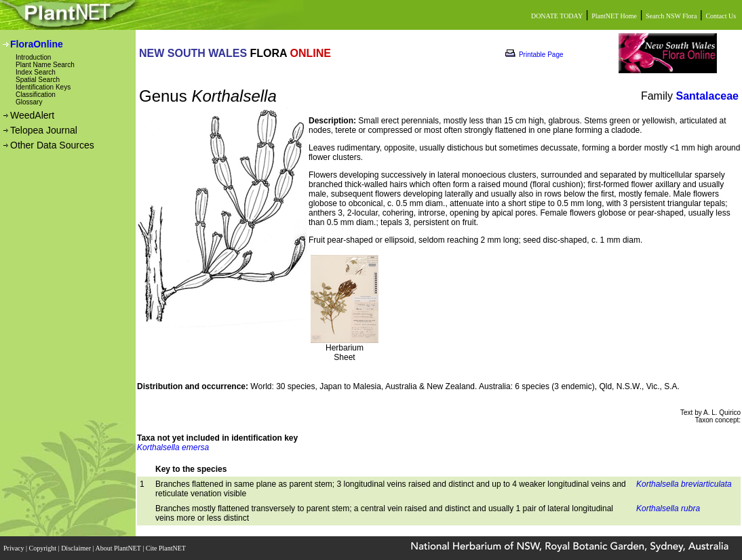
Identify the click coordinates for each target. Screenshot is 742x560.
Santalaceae (707, 96)
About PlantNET (119, 548)
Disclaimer (77, 548)
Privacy (15, 548)
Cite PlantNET (167, 548)
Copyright (44, 548)
